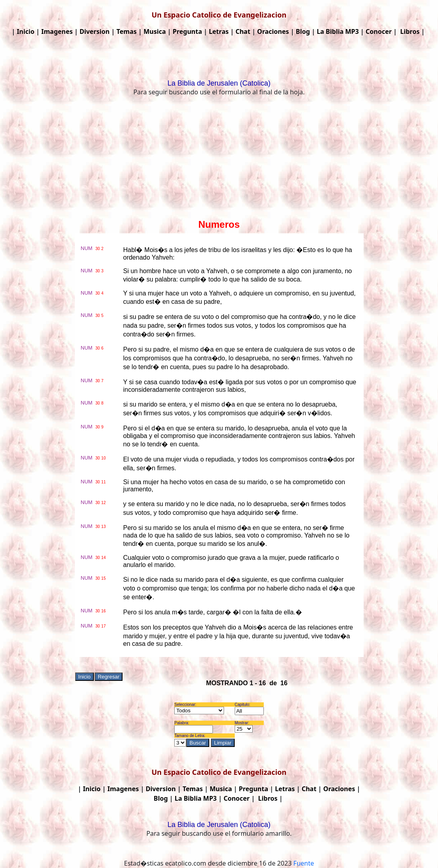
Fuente (304, 863)
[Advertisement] (219, 159)
